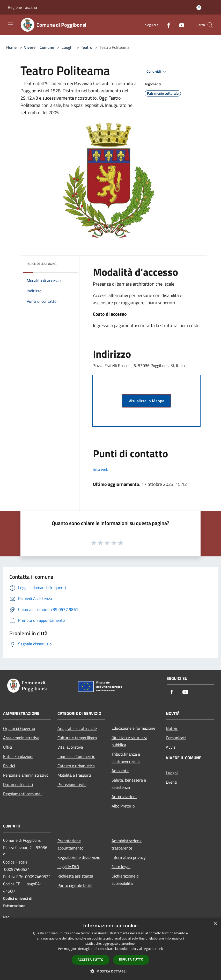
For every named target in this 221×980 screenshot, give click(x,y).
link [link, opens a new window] (160, 949)
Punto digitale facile (75, 885)
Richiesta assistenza (75, 876)
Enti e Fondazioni (18, 756)
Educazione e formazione (133, 728)
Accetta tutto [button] (91, 960)
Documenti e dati (18, 784)
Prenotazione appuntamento (70, 844)
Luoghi (68, 47)
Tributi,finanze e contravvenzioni (126, 758)
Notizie (172, 728)
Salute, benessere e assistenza (129, 784)
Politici (9, 766)
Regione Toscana (22, 7)
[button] (110, 971)
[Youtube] (180, 25)
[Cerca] (210, 25)
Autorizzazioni (124, 797)
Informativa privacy (129, 857)
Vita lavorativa (70, 747)
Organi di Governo (19, 728)
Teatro (87, 47)
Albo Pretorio (123, 806)
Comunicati (176, 738)
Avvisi (171, 747)
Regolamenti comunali (23, 794)
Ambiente (120, 771)
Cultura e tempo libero (77, 738)
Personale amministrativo (26, 775)
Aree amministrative (21, 738)
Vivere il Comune (40, 47)
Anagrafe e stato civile (77, 728)
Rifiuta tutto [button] (131, 959)
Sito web (101, 469)
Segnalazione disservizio (79, 857)
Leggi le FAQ (68, 867)
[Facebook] (167, 25)
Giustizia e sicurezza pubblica (129, 741)
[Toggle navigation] (10, 24)
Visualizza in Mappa (146, 401)
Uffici (8, 747)
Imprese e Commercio (76, 756)
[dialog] (110, 949)
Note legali (121, 867)
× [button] (215, 924)
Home (11, 47)
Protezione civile (72, 784)
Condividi (157, 72)
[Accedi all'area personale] (199, 8)
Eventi (172, 782)
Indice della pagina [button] (42, 264)
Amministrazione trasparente (127, 844)
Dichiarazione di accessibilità (126, 880)
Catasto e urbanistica (76, 766)
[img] (67, 263)
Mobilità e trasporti (74, 775)
